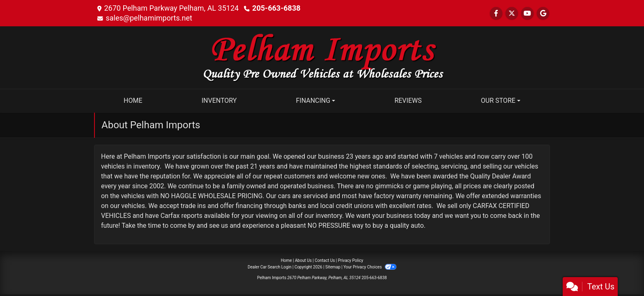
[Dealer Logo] (322, 57)
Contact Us (325, 260)
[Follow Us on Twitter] (512, 13)
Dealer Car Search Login (270, 267)
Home (286, 260)
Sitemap (333, 267)
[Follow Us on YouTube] (527, 13)
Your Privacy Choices (370, 267)
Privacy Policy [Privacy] (351, 260)
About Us (303, 260)
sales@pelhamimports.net (149, 18)
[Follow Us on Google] (543, 13)
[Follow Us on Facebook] (496, 13)
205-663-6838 (276, 8)
